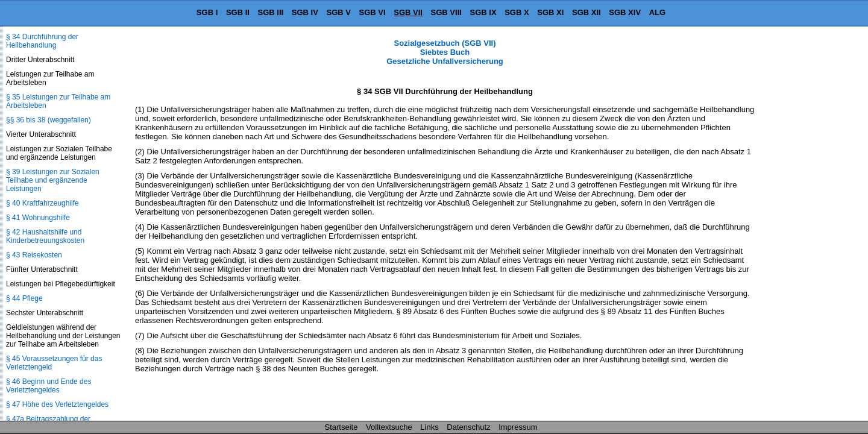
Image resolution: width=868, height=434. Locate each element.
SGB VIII (446, 12)
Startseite (341, 427)
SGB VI (373, 12)
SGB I (207, 12)
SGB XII (587, 12)
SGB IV (305, 12)
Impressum (518, 427)
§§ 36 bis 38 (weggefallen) (49, 120)
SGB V (338, 12)
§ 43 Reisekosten (34, 255)
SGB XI (550, 12)
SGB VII (408, 12)
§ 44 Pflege (24, 298)
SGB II (238, 12)
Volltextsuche (389, 427)
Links (429, 427)
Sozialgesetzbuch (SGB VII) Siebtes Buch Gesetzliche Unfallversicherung (445, 52)
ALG (657, 12)
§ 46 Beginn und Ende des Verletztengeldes (49, 386)
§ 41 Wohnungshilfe (38, 218)
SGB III (271, 12)
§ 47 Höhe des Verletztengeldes (57, 404)
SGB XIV (625, 12)
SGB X (517, 12)
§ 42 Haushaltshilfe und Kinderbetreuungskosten (45, 236)
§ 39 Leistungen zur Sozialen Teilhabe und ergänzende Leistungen (53, 180)
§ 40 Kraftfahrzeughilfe (42, 203)
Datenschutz (468, 427)
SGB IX (483, 12)
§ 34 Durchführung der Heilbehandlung (42, 41)
